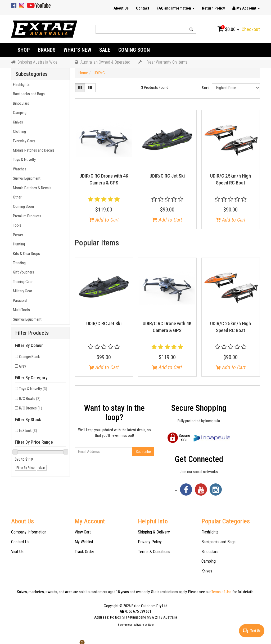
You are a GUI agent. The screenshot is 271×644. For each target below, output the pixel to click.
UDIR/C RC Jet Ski (167, 176)
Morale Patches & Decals (31, 188)
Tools (16, 225)
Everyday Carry (23, 141)
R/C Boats (30, 399)
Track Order (84, 552)
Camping (19, 113)
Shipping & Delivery (154, 532)
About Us (121, 8)
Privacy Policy (150, 542)
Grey (22, 366)
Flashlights (21, 85)
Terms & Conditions (154, 552)
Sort (205, 88)
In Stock (28, 431)
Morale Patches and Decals (33, 150)
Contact (143, 8)
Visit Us (17, 552)
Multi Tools (21, 310)
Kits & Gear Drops (26, 254)
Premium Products (26, 216)
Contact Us (20, 542)
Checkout (251, 29)
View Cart (83, 532)
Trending (19, 263)
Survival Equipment (26, 319)
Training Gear (22, 282)
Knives (17, 122)
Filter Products (32, 333)
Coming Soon (134, 50)
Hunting (18, 244)
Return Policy (213, 8)
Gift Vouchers (23, 272)
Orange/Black (30, 357)
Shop (24, 50)
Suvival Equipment (26, 178)
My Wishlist (84, 542)
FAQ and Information (176, 8)
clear (42, 468)
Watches (19, 169)
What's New (77, 50)
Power (17, 235)
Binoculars (20, 103)
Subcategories (31, 74)
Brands (47, 50)
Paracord (19, 301)
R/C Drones (31, 408)
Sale (105, 50)
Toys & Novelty (24, 160)
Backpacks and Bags (28, 94)
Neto (151, 625)
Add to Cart (104, 220)
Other (16, 197)
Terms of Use (222, 592)
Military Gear (22, 291)
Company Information (29, 532)
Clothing (19, 131)
